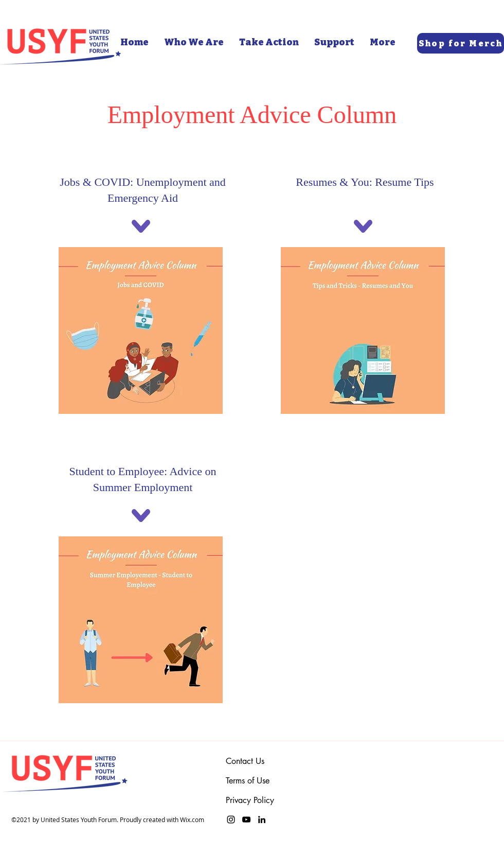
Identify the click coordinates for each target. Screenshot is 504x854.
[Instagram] (231, 820)
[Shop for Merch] (461, 43)
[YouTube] (246, 820)
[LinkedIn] (262, 820)
